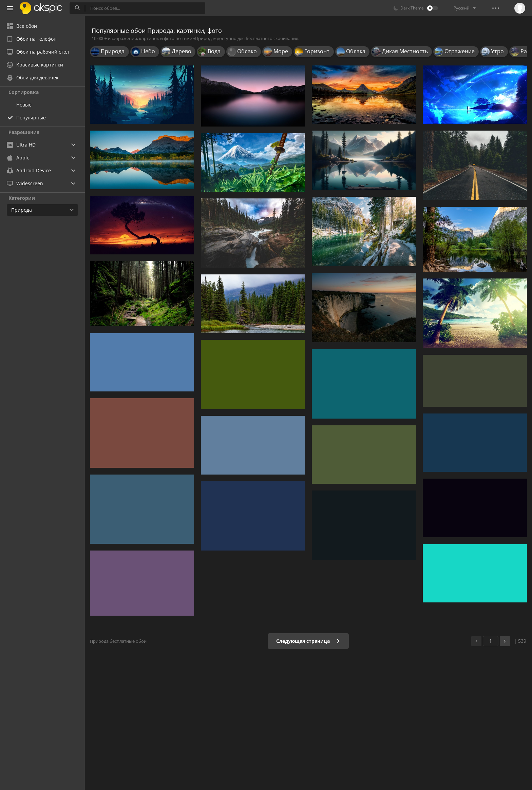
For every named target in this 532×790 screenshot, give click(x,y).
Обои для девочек (33, 78)
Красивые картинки (35, 65)
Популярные (31, 118)
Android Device (29, 171)
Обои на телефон (32, 39)
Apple (18, 158)
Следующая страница (308, 641)
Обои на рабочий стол (38, 52)
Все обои (22, 26)
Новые (24, 105)
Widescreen (25, 183)
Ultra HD (21, 145)
